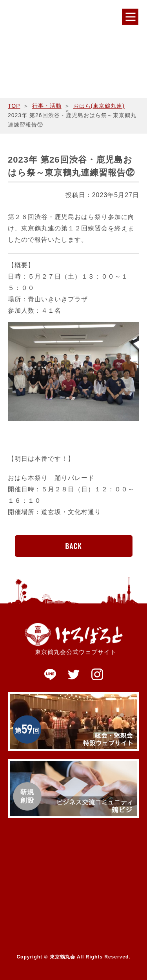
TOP (14, 106)
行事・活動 (47, 106)
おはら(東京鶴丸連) (99, 106)
